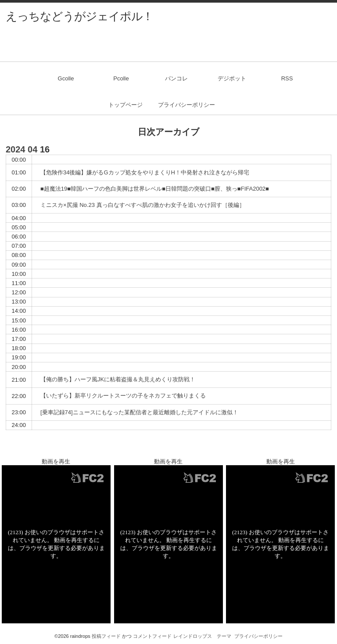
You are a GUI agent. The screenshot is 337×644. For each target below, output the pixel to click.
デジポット (232, 78)
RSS (287, 78)
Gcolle (66, 78)
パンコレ (176, 78)
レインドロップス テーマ (202, 636)
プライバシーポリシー (186, 105)
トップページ (125, 105)
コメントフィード (152, 636)
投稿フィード (106, 636)
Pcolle (121, 78)
